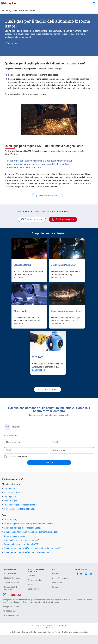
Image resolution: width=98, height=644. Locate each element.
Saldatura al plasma (13, 493)
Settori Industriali (35, 580)
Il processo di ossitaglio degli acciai (20, 509)
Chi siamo (55, 587)
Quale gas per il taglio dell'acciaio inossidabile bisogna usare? (32, 548)
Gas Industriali (10, 574)
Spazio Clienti (34, 589)
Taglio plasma (11, 497)
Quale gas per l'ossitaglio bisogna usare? (23, 528)
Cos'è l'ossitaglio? (12, 520)
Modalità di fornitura (12, 578)
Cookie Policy (54, 632)
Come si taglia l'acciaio (14, 536)
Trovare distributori (12, 582)
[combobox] (94, 4)
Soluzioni (32, 576)
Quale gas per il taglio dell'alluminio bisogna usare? (27, 552)
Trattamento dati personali (34, 632)
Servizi (30, 585)
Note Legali (15, 632)
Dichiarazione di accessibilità (75, 632)
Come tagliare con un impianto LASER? (22, 544)
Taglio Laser (10, 488)
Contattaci (56, 574)
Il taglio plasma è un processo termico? (22, 540)
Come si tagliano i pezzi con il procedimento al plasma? (29, 524)
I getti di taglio (10, 501)
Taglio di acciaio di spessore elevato (20, 505)
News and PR (57, 582)
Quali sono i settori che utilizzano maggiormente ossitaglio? (31, 532)
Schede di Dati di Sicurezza (11, 588)
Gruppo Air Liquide (60, 578)
